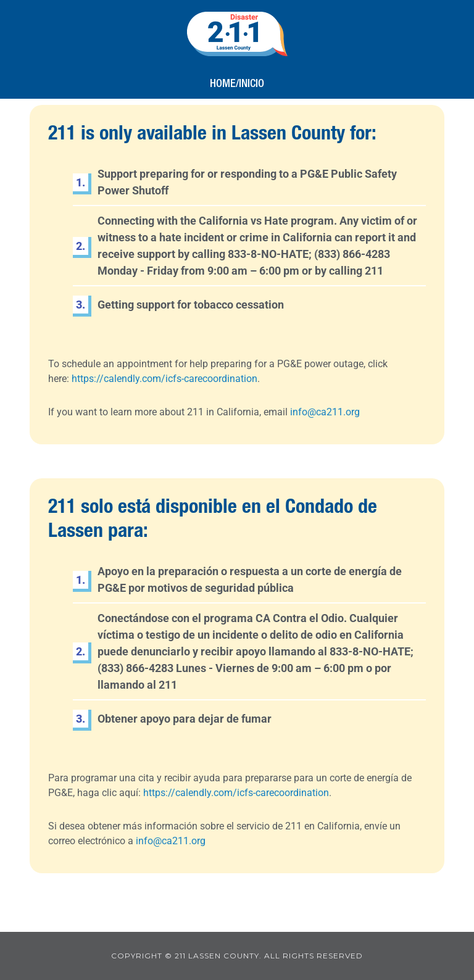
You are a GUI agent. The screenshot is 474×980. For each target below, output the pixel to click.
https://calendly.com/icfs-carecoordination (164, 379)
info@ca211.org (325, 412)
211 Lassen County (237, 34)
